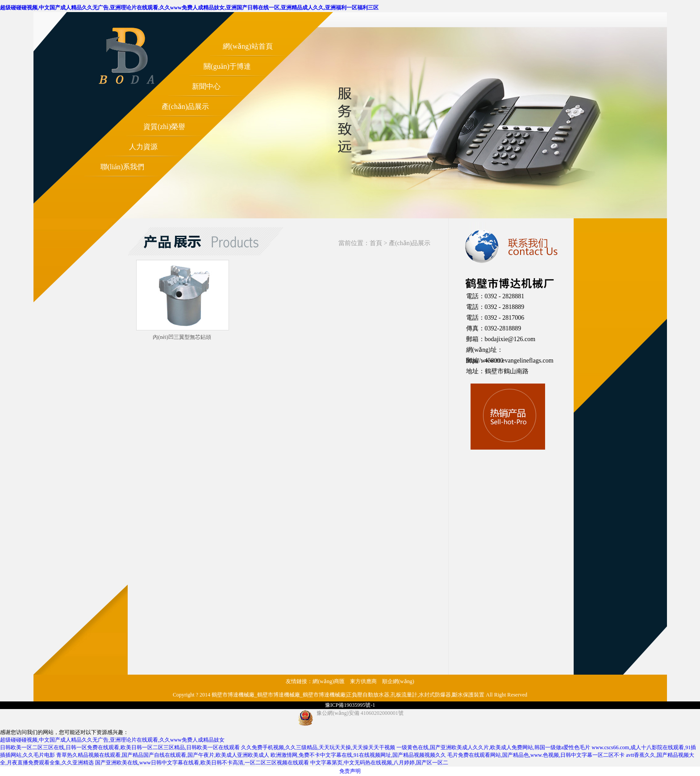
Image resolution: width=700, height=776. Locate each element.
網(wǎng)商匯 (329, 681)
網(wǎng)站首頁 (248, 46)
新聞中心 (206, 86)
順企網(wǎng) (398, 681)
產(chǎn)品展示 (185, 106)
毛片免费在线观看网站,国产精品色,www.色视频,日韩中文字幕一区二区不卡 (536, 755)
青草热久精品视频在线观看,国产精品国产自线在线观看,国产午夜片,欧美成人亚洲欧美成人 (163, 755)
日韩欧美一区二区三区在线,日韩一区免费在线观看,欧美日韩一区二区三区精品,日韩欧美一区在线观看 (120, 747)
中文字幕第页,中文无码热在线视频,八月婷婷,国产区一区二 (379, 763)
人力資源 (143, 147)
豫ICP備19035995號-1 (350, 705)
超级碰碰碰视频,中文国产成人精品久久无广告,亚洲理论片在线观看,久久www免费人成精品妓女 (112, 740)
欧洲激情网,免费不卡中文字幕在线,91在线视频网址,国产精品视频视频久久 (358, 755)
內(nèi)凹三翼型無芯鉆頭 (182, 337)
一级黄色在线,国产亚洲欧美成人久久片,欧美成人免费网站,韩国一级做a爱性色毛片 (493, 747)
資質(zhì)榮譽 (164, 127)
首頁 (376, 243)
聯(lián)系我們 (123, 167)
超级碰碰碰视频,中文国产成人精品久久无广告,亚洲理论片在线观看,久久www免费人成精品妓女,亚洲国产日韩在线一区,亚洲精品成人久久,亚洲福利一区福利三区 (189, 8)
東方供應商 (363, 681)
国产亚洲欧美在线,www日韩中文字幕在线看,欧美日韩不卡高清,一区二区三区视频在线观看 (202, 763)
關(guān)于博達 (227, 66)
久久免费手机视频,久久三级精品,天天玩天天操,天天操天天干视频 (318, 747)
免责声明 (350, 771)
